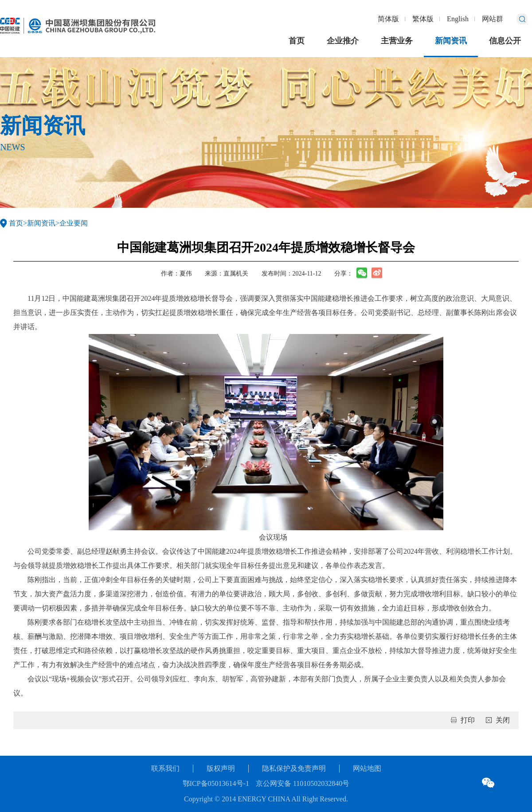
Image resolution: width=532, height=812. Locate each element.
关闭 (503, 720)
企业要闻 (74, 223)
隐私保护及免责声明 (294, 768)
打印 (468, 720)
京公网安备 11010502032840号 (303, 783)
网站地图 (367, 768)
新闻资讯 (451, 41)
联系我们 (165, 768)
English (458, 19)
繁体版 (423, 19)
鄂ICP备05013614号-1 (216, 783)
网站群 (493, 19)
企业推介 (343, 41)
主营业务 (397, 41)
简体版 (388, 19)
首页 (297, 41)
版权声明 (221, 768)
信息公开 (505, 41)
